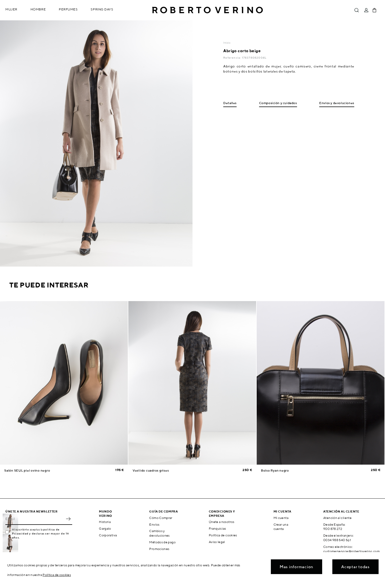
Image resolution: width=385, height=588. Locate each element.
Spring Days (102, 9)
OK (68, 519)
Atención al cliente (337, 518)
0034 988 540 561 (337, 540)
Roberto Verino (207, 10)
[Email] (35, 519)
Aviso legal (217, 542)
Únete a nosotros (222, 522)
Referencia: (232, 58)
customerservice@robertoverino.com (351, 551)
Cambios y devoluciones (159, 533)
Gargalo (105, 528)
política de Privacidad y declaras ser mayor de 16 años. (41, 533)
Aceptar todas (355, 567)
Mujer (11, 9)
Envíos (154, 524)
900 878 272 (333, 529)
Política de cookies (223, 535)
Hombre (38, 9)
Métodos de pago (162, 542)
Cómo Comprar (161, 518)
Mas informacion (297, 567)
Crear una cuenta (281, 527)
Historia (105, 522)
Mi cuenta (281, 518)
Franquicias (217, 528)
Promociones (159, 549)
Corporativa (108, 535)
